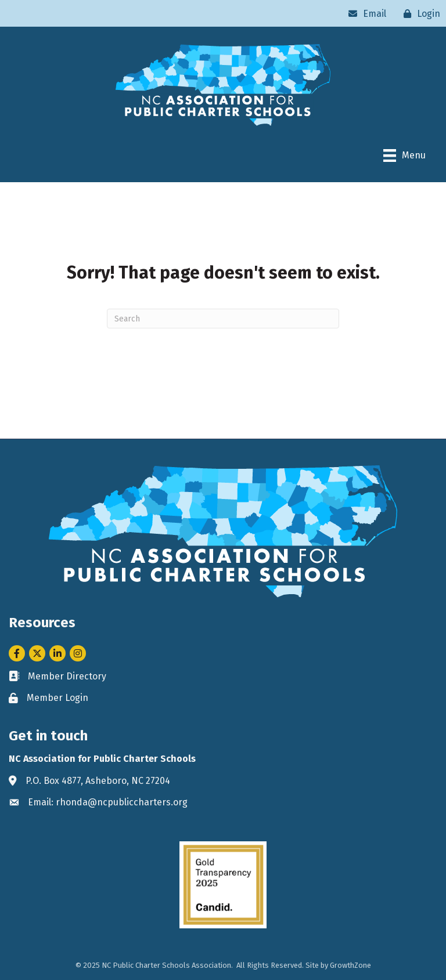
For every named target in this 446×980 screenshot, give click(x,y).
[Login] (419, 14)
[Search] (223, 319)
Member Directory (67, 676)
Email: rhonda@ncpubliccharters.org (108, 802)
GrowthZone (350, 965)
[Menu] (404, 156)
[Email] (364, 14)
